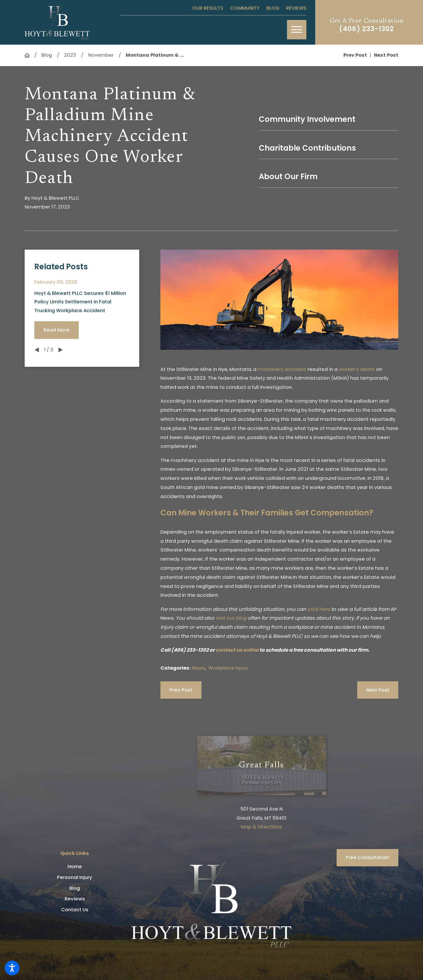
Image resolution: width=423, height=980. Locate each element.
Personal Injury (75, 877)
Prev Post (181, 690)
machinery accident (282, 369)
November (101, 55)
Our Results (208, 8)
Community (245, 8)
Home (75, 866)
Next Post (378, 690)
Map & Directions (261, 827)
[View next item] (61, 350)
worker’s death (357, 369)
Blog (273, 8)
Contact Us (75, 910)
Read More (57, 330)
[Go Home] (30, 55)
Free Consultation (367, 857)
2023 (70, 55)
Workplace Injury (228, 668)
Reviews (296, 8)
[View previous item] (37, 350)
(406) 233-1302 (367, 29)
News (198, 668)
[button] (12, 968)
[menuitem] (75, 866)
